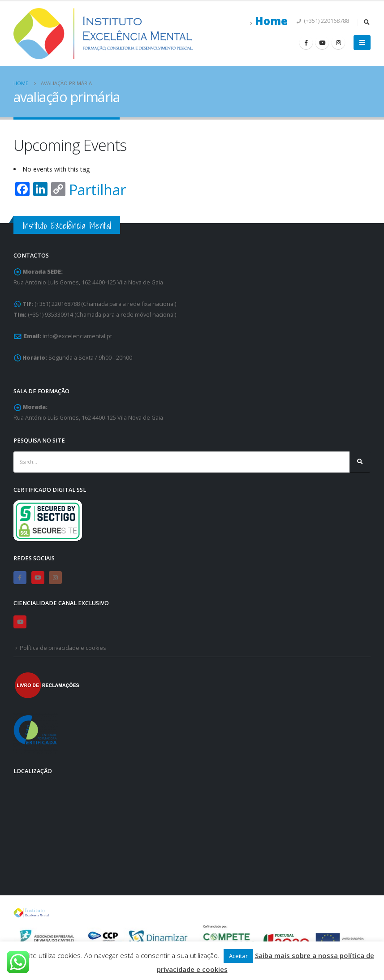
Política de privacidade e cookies (63, 648)
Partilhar (97, 190)
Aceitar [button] (238, 956)
